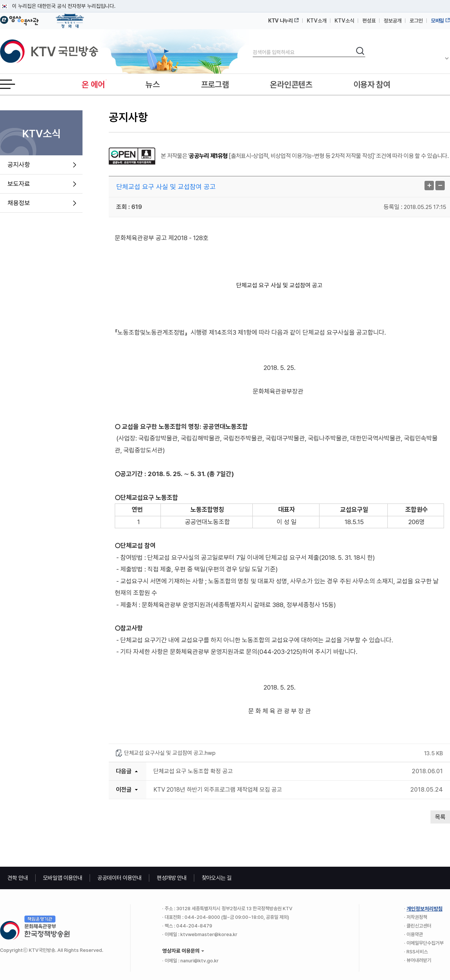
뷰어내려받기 (419, 960)
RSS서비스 (417, 952)
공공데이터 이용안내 (120, 878)
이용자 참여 (372, 84)
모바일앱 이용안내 (63, 878)
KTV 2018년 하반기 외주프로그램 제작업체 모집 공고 (218, 790)
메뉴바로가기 (0, 0)
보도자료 (19, 184)
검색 (253, 46)
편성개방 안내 (172, 878)
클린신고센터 (419, 926)
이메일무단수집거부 (425, 943)
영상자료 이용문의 (181, 951)
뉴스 (152, 84)
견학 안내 (18, 878)
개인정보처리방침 (424, 909)
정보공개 (393, 21)
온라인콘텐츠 (291, 84)
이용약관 (415, 934)
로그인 (416, 21)
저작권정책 (417, 917)
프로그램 (215, 84)
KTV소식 (344, 21)
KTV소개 (317, 21)
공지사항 (19, 165)
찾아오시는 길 (217, 878)
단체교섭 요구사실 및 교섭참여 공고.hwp (170, 753)
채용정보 (19, 203)
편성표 (369, 21)
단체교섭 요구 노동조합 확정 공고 (193, 771)
